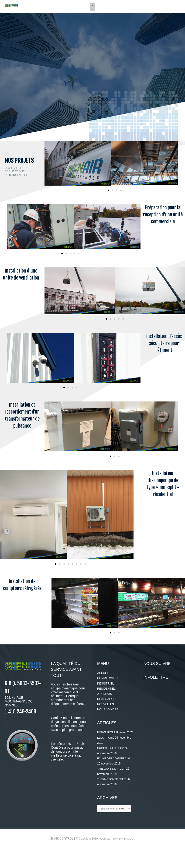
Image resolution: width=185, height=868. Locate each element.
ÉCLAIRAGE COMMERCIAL (115, 777)
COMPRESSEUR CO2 (111, 767)
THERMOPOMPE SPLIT (113, 798)
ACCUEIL (103, 686)
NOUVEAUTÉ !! (107, 746)
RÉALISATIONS (107, 712)
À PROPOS (104, 707)
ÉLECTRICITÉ (106, 756)
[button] (108, 203)
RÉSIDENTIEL (106, 702)
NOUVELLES (106, 718)
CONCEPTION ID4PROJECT (117, 858)
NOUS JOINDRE (108, 723)
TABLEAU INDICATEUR (112, 787)
